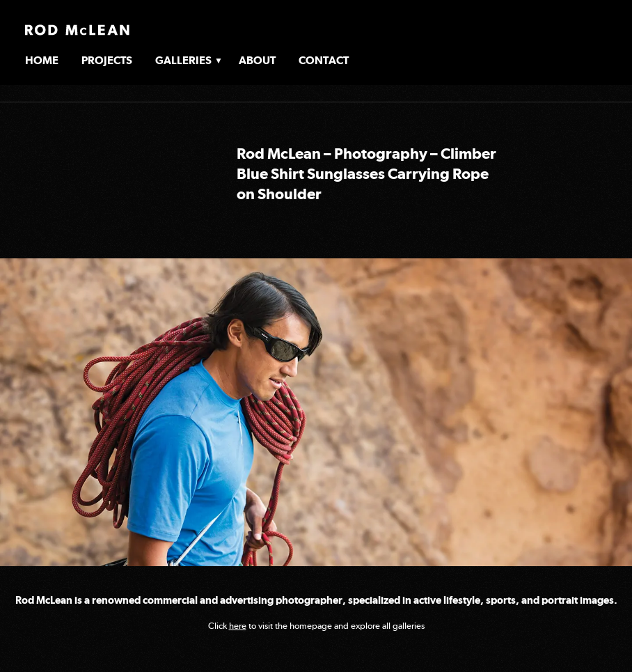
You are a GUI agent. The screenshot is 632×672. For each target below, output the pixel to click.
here (238, 626)
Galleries (183, 60)
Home (42, 60)
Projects (107, 60)
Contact (324, 60)
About (257, 60)
